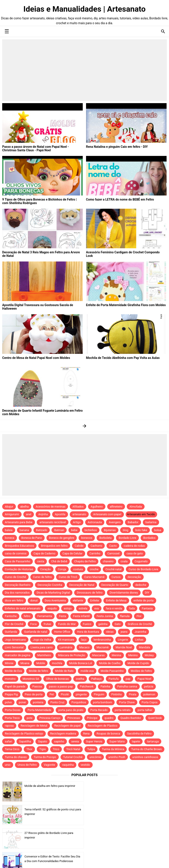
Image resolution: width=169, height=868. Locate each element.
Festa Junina (105, 616)
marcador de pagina (18, 655)
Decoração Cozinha (50, 585)
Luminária (66, 647)
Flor (139, 616)
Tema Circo (12, 749)
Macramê (103, 647)
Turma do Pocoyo (45, 757)
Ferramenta (45, 616)
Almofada (136, 507)
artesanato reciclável (53, 522)
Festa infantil (81, 616)
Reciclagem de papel (68, 726)
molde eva (87, 671)
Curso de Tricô (68, 577)
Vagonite (49, 765)
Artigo (77, 522)
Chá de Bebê (59, 561)
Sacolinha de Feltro (139, 734)
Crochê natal (113, 569)
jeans (124, 632)
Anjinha (43, 514)
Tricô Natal (73, 749)
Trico (56, 749)
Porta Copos (150, 702)
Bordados (149, 538)
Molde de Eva (13, 671)
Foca (33, 624)
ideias (110, 632)
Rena (86, 734)
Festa (62, 616)
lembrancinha (102, 640)
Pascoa (37, 686)
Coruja (62, 569)
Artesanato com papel (107, 514)
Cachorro (96, 546)
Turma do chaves (16, 757)
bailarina (151, 522)
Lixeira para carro (42, 647)
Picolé (65, 694)
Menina (117, 655)
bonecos (87, 538)
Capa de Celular (73, 553)
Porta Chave (127, 702)
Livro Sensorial (14, 647)
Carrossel (113, 553)
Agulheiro (97, 507)
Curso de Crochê (15, 577)
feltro (27, 616)
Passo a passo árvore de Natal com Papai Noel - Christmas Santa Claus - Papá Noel (35, 148)
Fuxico (87, 624)
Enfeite (95, 600)
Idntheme (131, 860)
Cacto (113, 546)
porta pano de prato (71, 710)
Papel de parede (15, 686)
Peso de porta (34, 694)
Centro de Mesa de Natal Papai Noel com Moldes (36, 358)
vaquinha (68, 765)
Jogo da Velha (42, 640)
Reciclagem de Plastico (103, 726)
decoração (134, 577)
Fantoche (11, 616)
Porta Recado (99, 710)
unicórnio (96, 757)
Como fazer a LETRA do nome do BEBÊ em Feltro (120, 199)
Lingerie (123, 640)
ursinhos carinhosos (145, 757)
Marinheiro (44, 655)
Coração (45, 569)
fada (132, 608)
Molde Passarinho (112, 671)
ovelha (80, 679)
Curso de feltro (42, 577)
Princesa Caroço (50, 718)
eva (97, 608)
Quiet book (155, 718)
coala (124, 561)
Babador (133, 522)
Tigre (43, 749)
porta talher (145, 710)
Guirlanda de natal (36, 632)
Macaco (84, 647)
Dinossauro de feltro (90, 593)
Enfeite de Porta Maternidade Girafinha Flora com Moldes (126, 305)
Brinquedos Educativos (19, 546)
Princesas (74, 718)
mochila (57, 663)
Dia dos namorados (17, 593)
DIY (147, 593)
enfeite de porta (144, 600)
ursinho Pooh (117, 757)
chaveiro (108, 561)
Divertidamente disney (124, 593)
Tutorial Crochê (73, 757)
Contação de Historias (19, 569)
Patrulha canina (127, 686)
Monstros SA (31, 679)
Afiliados (78, 507)
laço (84, 640)
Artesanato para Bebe (19, 522)
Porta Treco (12, 718)
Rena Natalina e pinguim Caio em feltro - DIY (117, 147)
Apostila (60, 514)
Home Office (62, 632)
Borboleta (105, 538)
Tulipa (91, 749)
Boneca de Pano (32, 538)
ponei (22, 702)
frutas (47, 624)
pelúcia (149, 686)
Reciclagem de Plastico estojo (24, 734)
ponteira (38, 702)
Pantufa (113, 679)
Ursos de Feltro (27, 765)
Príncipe (92, 718)
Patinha (105, 686)
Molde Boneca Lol (81, 663)
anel (29, 514)
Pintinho (117, 694)
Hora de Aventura (88, 632)
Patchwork (87, 686)
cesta (41, 561)
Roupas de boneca (108, 734)
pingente (81, 694)
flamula (125, 616)
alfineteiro (116, 507)
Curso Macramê (94, 577)
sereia (75, 741)
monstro (10, 679)
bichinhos (91, 530)
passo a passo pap (61, 686)
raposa (9, 726)
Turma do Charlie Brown (146, 749)
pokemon (149, 694)
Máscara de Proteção (72, 655)
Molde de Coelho (110, 663)
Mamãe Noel (124, 647)
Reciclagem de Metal (34, 726)
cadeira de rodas (134, 546)
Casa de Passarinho (17, 561)
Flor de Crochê (14, 624)
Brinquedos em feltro (54, 546)
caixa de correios (16, 553)
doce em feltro (14, 600)
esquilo (52, 608)
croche (94, 569)
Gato (118, 624)
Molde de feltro (38, 671)
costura (78, 569)
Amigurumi (12, 514)
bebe (74, 530)
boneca (10, 538)
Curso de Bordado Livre (143, 569)
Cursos (116, 577)
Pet (52, 694)
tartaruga (153, 741)
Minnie (9, 663)
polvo (8, 702)
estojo (68, 608)
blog (126, 530)
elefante (78, 600)
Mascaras (98, 655)
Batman (59, 530)
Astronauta (95, 522)
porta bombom (103, 702)
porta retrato (123, 710)
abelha (25, 507)
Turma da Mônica (113, 749)
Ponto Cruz (57, 702)
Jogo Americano (15, 640)
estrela (83, 608)
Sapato (43, 741)
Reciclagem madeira (63, 734)
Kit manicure (66, 640)
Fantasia (147, 608)
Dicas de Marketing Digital (53, 593)
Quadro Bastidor (131, 718)
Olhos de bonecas (57, 679)
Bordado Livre (127, 538)
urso (8, 765)
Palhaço (96, 679)
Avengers (115, 522)
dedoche (141, 585)
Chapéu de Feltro (85, 561)
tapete (136, 741)
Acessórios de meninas (51, 507)
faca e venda (114, 608)
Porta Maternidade (39, 710)
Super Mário (117, 741)
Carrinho (95, 553)
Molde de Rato (64, 671)
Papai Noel (144, 679)
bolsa (158, 530)
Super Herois (94, 741)
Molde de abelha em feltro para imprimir (50, 786)
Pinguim (99, 694)
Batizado (42, 530)
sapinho (59, 741)
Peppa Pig (11, 694)
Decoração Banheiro (18, 585)
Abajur (9, 507)
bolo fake (141, 530)
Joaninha (140, 632)
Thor (29, 749)
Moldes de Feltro (141, 671)
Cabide (79, 546)
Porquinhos (79, 702)
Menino (133, 655)
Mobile (41, 663)
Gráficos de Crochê (140, 624)
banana (24, 530)
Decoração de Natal (82, 585)
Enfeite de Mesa (116, 600)
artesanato (79, 514)
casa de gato (135, 553)
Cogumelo (141, 561)
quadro (109, 718)
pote (29, 718)
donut (34, 600)
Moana (25, 663)
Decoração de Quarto (115, 585)
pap (128, 679)
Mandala (144, 647)
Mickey (149, 655)
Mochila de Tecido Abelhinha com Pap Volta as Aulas (123, 358)
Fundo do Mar (67, 624)
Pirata (133, 694)
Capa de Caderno (44, 553)
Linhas (139, 640)
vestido (85, 765)
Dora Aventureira (55, 600)
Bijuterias (110, 530)
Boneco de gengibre (62, 538)
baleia (9, 530)
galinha (103, 624)
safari (8, 741)
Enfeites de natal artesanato (23, 608)
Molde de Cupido (138, 663)
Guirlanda (11, 632)
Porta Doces (13, 710)
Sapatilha (25, 741)
